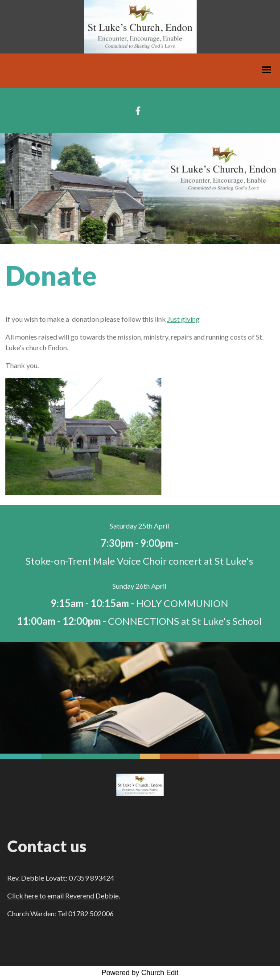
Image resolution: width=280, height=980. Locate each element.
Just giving (183, 319)
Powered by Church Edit (140, 973)
